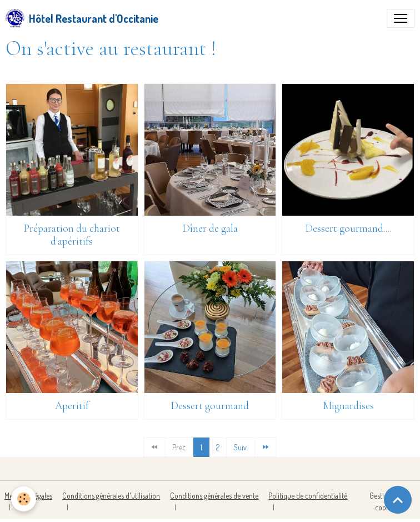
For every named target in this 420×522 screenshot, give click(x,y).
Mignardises (348, 406)
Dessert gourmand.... (348, 228)
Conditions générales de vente (214, 496)
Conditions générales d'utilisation (111, 496)
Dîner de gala (210, 228)
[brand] (82, 18)
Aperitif (72, 406)
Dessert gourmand (210, 406)
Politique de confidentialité (308, 496)
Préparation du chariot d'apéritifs (72, 235)
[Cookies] (24, 499)
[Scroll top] (398, 500)
